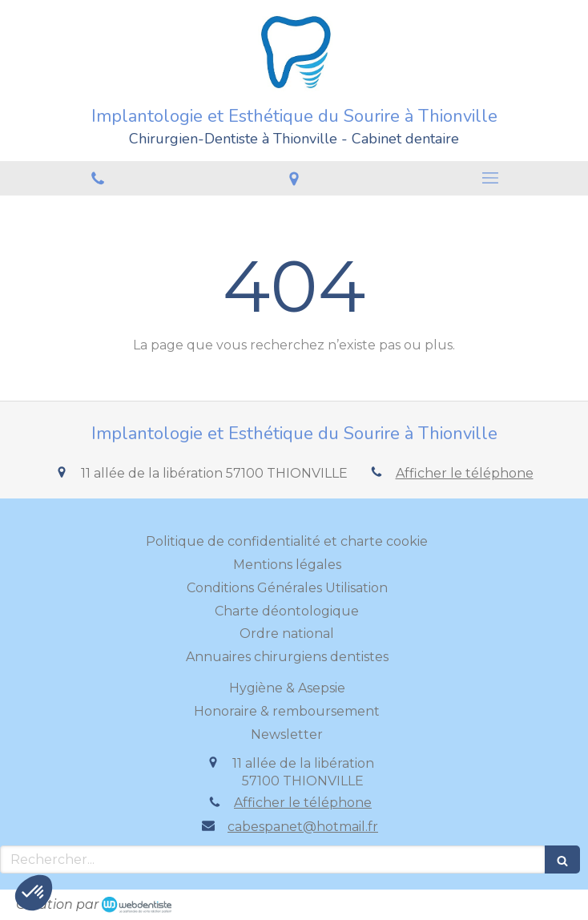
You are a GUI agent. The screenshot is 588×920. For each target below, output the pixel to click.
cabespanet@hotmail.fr (303, 827)
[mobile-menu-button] (490, 178)
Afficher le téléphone (465, 473)
